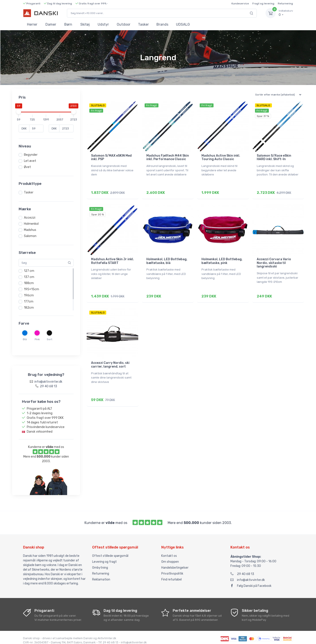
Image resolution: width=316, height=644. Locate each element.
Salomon (30, 236)
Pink (37, 339)
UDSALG (183, 24)
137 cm (29, 277)
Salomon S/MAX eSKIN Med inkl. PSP (111, 157)
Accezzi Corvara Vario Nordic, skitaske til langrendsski (274, 261)
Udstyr (103, 24)
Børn (68, 24)
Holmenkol (31, 224)
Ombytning (100, 563)
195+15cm (31, 289)
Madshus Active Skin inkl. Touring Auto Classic (221, 157)
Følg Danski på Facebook (251, 582)
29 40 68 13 (242, 570)
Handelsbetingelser (175, 563)
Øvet (27, 167)
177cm (29, 302)
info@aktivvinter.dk (248, 576)
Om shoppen (170, 558)
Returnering (285, 4)
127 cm (29, 271)
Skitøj (85, 24)
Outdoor (124, 24)
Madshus (30, 230)
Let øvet (30, 161)
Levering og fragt (104, 558)
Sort (49, 339)
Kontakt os (169, 552)
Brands (162, 24)
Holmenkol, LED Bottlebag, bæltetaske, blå (167, 259)
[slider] (19, 112)
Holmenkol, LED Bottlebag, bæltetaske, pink (222, 259)
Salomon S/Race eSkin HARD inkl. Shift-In (274, 157)
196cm (29, 295)
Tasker (143, 24)
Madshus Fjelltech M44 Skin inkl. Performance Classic (168, 157)
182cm (29, 308)
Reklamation (101, 575)
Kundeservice (240, 4)
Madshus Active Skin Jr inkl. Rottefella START (112, 259)
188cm (29, 283)
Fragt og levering (263, 4)
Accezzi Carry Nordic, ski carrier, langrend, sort (110, 361)
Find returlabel (171, 575)
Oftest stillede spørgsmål (110, 552)
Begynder (31, 155)
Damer (51, 24)
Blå (25, 339)
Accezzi (30, 218)
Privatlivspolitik (172, 569)
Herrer (32, 24)
